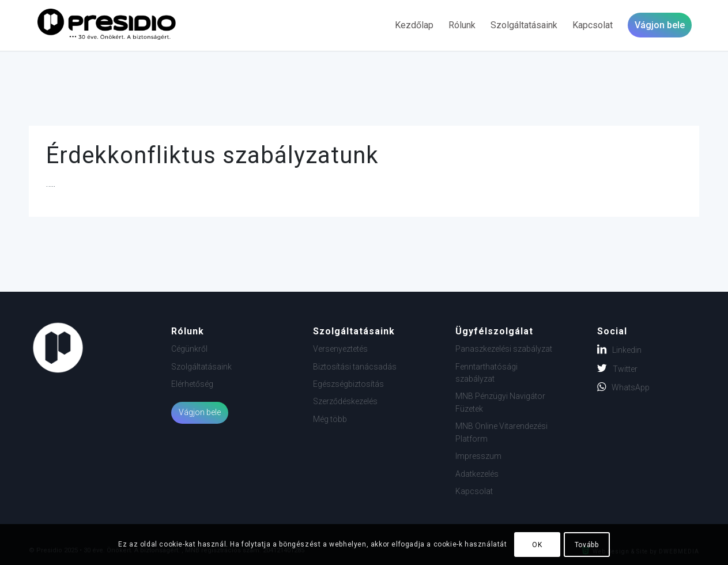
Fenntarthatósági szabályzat (486, 373)
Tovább (587, 545)
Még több (330, 419)
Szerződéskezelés (345, 401)
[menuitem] (414, 25)
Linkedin (619, 349)
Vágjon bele (200, 412)
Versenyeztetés (340, 349)
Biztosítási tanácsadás (355, 367)
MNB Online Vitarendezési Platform (501, 432)
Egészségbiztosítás (348, 384)
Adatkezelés (477, 474)
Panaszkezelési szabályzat (504, 349)
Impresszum (478, 456)
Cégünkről (189, 349)
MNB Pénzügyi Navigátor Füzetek (500, 402)
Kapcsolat (474, 491)
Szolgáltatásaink (201, 367)
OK (537, 545)
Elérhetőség (192, 384)
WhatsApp (623, 387)
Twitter (617, 368)
